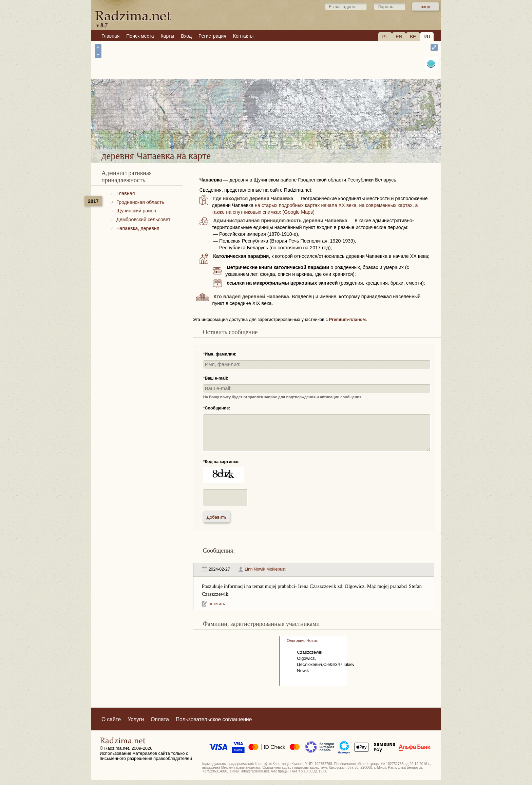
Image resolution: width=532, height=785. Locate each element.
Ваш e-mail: (217, 378)
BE (413, 37)
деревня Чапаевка (295, 131)
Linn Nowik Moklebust (265, 569)
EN (399, 37)
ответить (217, 604)
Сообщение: (218, 408)
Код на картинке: (222, 462)
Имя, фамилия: (221, 354)
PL (385, 37)
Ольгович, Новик (302, 640)
